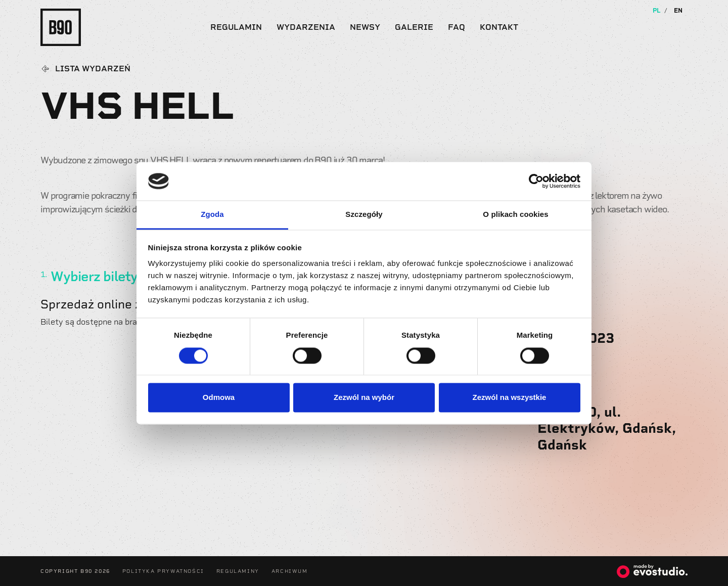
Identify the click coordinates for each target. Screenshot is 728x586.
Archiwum (290, 571)
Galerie (414, 27)
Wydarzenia (306, 27)
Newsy (365, 27)
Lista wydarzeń (93, 69)
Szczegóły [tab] (364, 215)
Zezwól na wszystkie (510, 398)
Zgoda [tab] (212, 215)
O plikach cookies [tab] (515, 215)
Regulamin (236, 27)
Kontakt (499, 27)
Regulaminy (238, 571)
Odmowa (219, 398)
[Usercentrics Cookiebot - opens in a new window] (536, 181)
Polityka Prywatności (163, 571)
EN (678, 11)
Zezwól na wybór (364, 398)
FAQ (457, 27)
